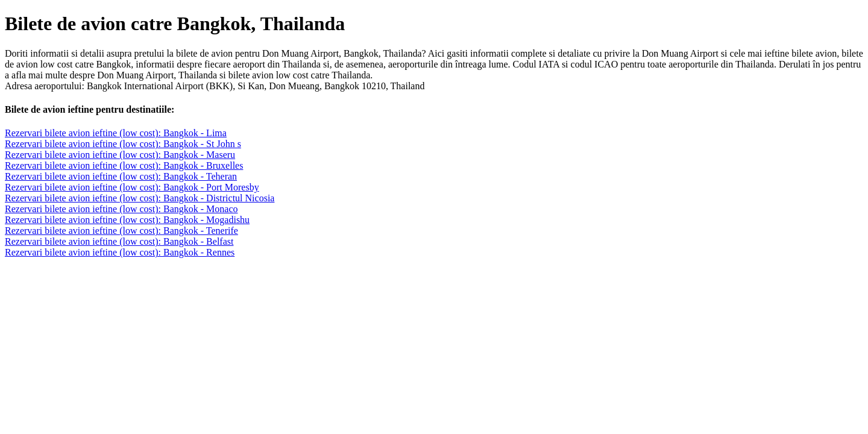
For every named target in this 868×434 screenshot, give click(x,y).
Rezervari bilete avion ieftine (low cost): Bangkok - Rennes (120, 252)
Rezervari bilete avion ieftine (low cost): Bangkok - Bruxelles (124, 165)
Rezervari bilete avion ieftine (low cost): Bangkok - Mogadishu (127, 220)
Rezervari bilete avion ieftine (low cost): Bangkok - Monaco (121, 209)
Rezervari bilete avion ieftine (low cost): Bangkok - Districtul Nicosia (140, 198)
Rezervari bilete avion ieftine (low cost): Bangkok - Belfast (119, 241)
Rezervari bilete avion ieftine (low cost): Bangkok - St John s (123, 144)
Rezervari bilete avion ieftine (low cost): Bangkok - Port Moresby (132, 187)
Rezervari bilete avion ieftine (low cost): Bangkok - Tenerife (121, 231)
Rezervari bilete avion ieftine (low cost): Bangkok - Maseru (120, 155)
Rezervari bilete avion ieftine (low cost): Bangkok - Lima (116, 133)
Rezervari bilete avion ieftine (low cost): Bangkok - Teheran (121, 176)
